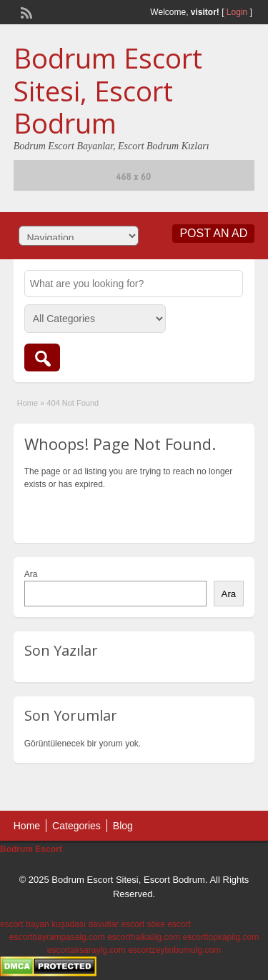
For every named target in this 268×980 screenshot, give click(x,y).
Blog (123, 826)
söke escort (168, 924)
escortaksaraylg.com (86, 950)
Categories (76, 826)
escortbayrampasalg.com (57, 937)
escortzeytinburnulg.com (174, 950)
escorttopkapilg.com (221, 937)
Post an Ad (213, 233)
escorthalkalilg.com (144, 937)
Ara (31, 574)
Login (237, 12)
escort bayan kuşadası (43, 924)
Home (28, 403)
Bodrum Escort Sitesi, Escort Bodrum (108, 90)
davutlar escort (116, 924)
